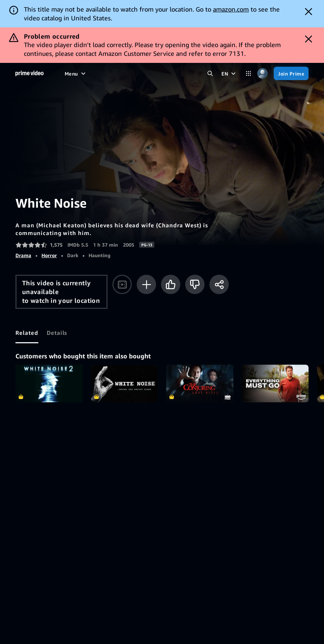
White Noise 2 (49, 383)
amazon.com (231, 9)
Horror (49, 255)
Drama (23, 255)
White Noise (125, 383)
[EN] (229, 73)
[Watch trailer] (122, 284)
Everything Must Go (275, 383)
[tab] (27, 333)
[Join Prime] (291, 73)
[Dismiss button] (309, 12)
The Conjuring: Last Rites (200, 383)
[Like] (171, 284)
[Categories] (248, 73)
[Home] (30, 73)
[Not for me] (195, 284)
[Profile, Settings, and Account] (263, 73)
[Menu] (76, 73)
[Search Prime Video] (210, 73)
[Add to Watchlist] (146, 284)
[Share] (219, 284)
